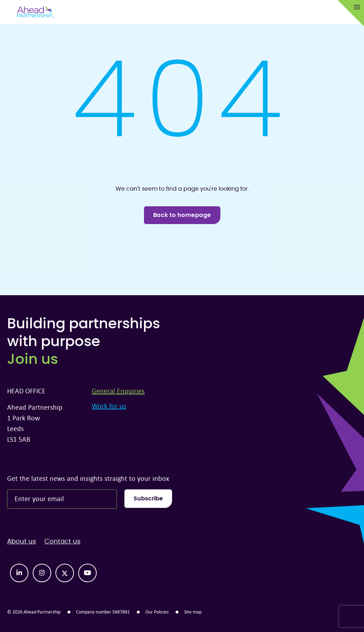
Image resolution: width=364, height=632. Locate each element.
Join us (33, 360)
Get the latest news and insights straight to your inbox (88, 478)
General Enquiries (118, 391)
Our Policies (157, 612)
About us (22, 542)
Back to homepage (182, 215)
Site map (193, 612)
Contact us (62, 542)
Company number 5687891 (103, 612)
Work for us (109, 406)
